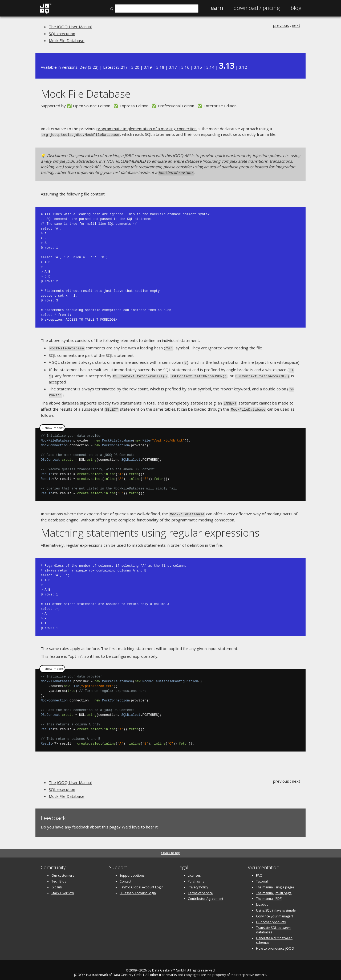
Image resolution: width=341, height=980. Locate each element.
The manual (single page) (275, 882)
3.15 (198, 67)
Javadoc (262, 899)
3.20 (135, 67)
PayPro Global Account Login (141, 882)
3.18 (160, 67)
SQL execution (62, 34)
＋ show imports (52, 423)
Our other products (271, 916)
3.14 (210, 67)
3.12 (243, 67)
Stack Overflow (63, 887)
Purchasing (196, 876)
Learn (216, 8)
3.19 (148, 67)
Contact (125, 876)
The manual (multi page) (274, 887)
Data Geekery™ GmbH (169, 965)
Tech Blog (59, 876)
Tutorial (262, 876)
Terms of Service (200, 887)
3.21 (121, 67)
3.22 (93, 67)
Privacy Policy (198, 882)
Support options (132, 870)
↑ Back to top (170, 847)
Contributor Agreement (206, 893)
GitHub (57, 882)
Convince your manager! (274, 911)
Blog (296, 8)
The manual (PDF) (269, 893)
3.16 (185, 67)
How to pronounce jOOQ (275, 943)
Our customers (63, 870)
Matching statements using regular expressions (150, 527)
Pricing (257, 8)
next (296, 25)
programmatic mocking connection (203, 514)
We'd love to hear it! (140, 822)
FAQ (259, 870)
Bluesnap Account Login (138, 887)
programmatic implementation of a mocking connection (147, 129)
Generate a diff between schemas (274, 935)
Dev (83, 67)
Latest (109, 67)
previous (281, 25)
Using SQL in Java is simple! (276, 905)
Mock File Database (67, 40)
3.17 (173, 67)
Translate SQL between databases (273, 925)
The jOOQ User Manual (70, 27)
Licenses (194, 870)
